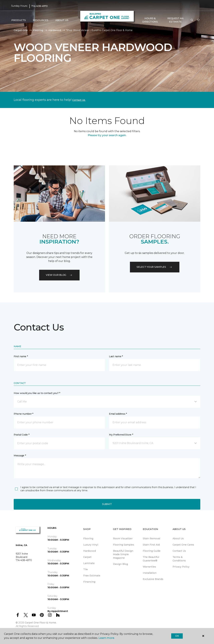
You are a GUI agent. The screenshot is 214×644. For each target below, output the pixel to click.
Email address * (118, 414)
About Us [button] (62, 20)
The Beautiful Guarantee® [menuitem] (151, 559)
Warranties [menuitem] (149, 567)
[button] (192, 20)
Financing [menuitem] (89, 582)
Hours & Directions (150, 20)
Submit (107, 504)
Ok (177, 636)
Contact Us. (79, 100)
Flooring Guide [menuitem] (152, 551)
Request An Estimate (175, 20)
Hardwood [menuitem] (90, 551)
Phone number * (23, 414)
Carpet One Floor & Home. (41, 623)
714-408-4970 (39, 6)
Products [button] (19, 20)
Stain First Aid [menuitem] (151, 545)
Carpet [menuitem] (87, 557)
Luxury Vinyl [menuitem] (91, 545)
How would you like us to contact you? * (37, 393)
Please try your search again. (107, 135)
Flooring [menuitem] (88, 539)
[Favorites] (198, 20)
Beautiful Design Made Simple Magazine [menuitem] (123, 554)
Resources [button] (41, 20)
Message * (20, 456)
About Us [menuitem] (178, 539)
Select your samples (155, 267)
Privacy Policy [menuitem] (181, 567)
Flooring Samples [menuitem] (124, 545)
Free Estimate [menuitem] (92, 576)
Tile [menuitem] (86, 569)
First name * (21, 356)
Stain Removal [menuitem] (151, 539)
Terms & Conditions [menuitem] (179, 559)
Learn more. (107, 638)
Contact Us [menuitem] (179, 551)
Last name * (116, 356)
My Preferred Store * (121, 435)
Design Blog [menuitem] (120, 564)
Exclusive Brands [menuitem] (153, 579)
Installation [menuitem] (150, 573)
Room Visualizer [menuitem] (123, 539)
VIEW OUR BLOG (59, 275)
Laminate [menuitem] (89, 563)
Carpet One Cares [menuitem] (183, 545)
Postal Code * (21, 435)
